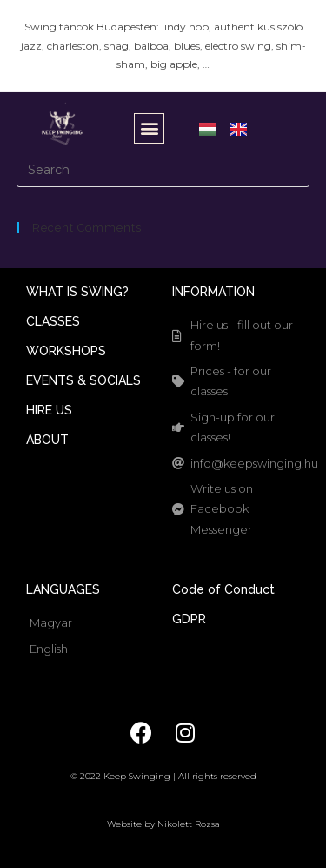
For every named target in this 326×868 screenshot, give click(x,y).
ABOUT (47, 440)
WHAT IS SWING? (77, 292)
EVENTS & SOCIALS (83, 380)
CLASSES (53, 321)
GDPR (189, 619)
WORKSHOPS (66, 351)
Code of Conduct (223, 589)
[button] (149, 128)
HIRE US (49, 410)
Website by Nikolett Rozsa (163, 824)
